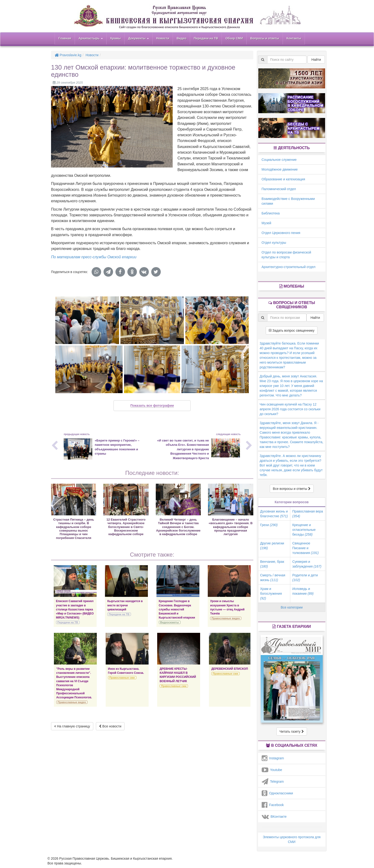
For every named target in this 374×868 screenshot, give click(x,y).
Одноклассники (277, 793)
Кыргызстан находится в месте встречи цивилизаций (125, 605)
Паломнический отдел (279, 189)
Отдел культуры (274, 243)
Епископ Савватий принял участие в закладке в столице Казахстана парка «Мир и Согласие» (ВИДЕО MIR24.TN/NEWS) (75, 609)
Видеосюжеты (170, 622)
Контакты (294, 38)
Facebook (273, 805)
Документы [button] (138, 38)
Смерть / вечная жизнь (273, 578)
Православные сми (122, 678)
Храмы (116, 38)
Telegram (273, 782)
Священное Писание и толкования (305, 548)
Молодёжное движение (280, 169)
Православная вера (308, 514)
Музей (267, 223)
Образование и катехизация (283, 179)
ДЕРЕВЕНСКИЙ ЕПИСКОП (230, 669)
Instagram (273, 758)
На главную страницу (72, 726)
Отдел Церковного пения (281, 233)
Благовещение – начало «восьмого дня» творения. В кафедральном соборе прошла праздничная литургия (231, 527)
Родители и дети (305, 578)
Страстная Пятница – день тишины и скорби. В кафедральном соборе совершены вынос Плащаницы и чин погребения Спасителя (74, 529)
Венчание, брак (272, 564)
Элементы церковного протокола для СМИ (292, 839)
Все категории (292, 607)
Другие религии (272, 546)
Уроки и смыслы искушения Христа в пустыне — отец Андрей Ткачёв (227, 607)
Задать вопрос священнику (292, 330)
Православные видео (226, 618)
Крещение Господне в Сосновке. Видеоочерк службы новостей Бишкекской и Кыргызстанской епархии (177, 609)
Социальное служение (279, 160)
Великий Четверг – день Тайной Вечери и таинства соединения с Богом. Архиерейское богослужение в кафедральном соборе (178, 527)
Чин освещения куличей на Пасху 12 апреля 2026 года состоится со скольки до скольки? (290, 409)
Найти (316, 60)
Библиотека (271, 213)
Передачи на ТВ (206, 38)
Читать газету (292, 731)
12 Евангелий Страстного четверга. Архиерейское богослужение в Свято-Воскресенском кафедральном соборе (126, 527)
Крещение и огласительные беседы (304, 530)
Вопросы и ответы (265, 38)
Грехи (269, 525)
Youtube (272, 770)
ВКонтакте (274, 817)
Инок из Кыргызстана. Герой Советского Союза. (126, 671)
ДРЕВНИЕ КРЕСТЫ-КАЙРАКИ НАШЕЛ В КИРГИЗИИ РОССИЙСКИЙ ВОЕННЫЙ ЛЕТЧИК (178, 675)
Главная (65, 38)
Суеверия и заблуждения (307, 564)
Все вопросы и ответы (292, 489)
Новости (163, 38)
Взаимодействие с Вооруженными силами (288, 201)
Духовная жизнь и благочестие (274, 514)
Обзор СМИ (234, 38)
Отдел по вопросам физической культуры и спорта (286, 255)
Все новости (110, 726)
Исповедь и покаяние (303, 591)
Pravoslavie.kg (68, 55)
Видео (181, 38)
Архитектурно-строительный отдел (289, 267)
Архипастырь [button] (91, 38)
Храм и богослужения (271, 594)
